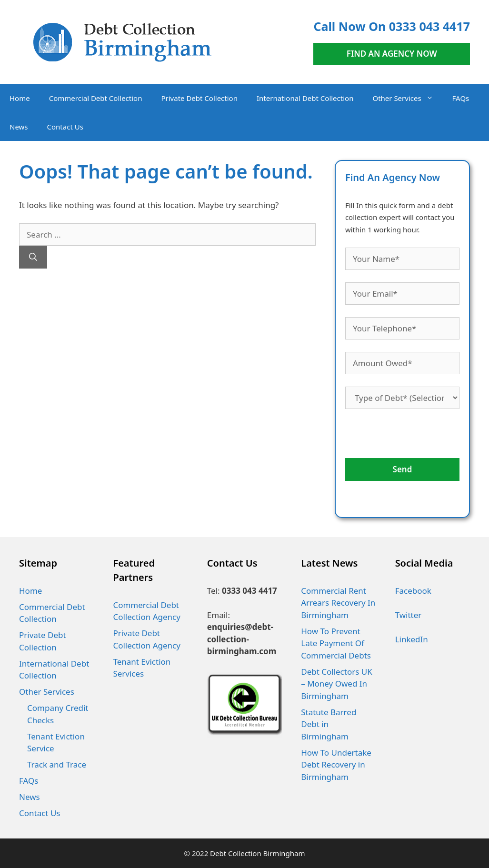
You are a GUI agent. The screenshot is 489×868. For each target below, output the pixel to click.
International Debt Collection (305, 98)
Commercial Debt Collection (96, 98)
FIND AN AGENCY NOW (392, 54)
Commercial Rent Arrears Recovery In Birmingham (338, 603)
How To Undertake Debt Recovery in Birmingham (336, 765)
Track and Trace (57, 764)
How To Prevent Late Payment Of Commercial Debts (336, 643)
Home (20, 98)
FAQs (461, 98)
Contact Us (65, 127)
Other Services (407, 98)
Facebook (413, 591)
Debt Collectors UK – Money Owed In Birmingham (337, 684)
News (19, 127)
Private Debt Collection (199, 98)
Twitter (409, 615)
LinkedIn (412, 639)
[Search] (33, 257)
